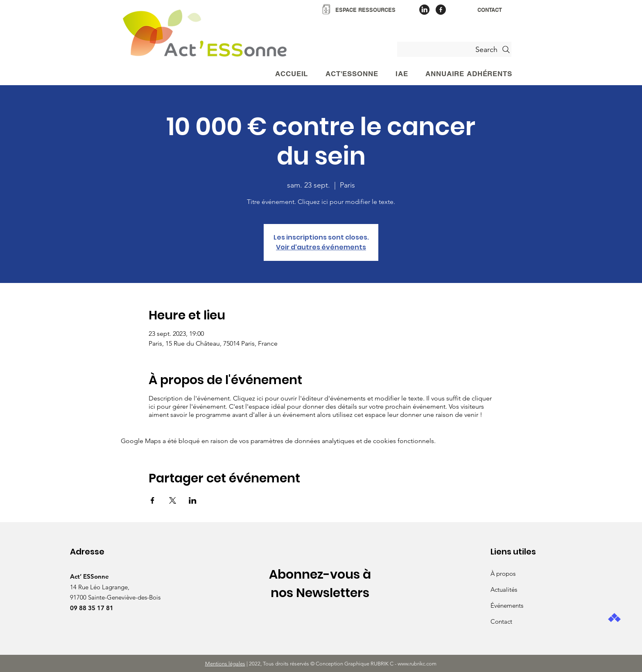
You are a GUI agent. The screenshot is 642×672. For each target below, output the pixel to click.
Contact (501, 621)
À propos (503, 574)
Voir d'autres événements (321, 247)
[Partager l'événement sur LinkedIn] (193, 500)
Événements (507, 605)
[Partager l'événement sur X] (173, 500)
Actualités (504, 589)
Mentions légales (225, 664)
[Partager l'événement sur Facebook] (153, 500)
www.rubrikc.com (418, 664)
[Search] (454, 49)
